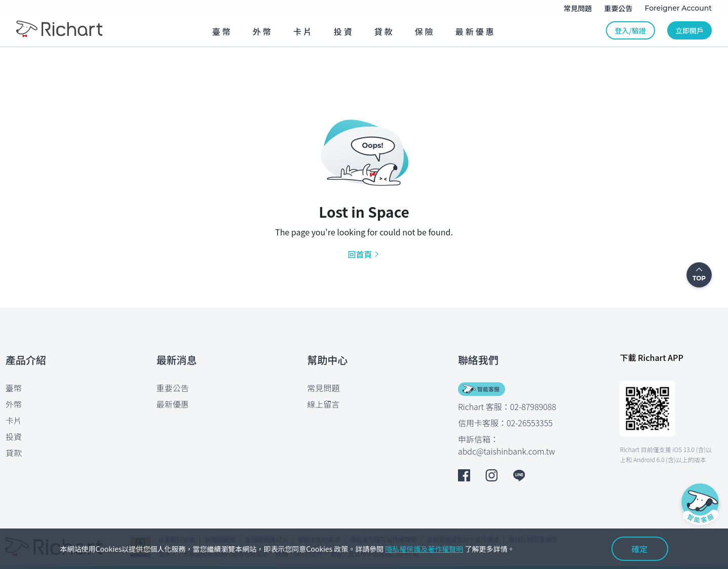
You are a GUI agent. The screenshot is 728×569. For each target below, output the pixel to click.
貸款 (14, 453)
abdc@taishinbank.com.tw (507, 451)
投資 (14, 436)
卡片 (14, 420)
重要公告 (173, 388)
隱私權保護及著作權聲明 (424, 549)
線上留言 (323, 404)
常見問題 (323, 388)
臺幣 (14, 388)
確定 (639, 549)
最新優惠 (173, 404)
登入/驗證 (630, 30)
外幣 (14, 404)
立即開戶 (689, 30)
